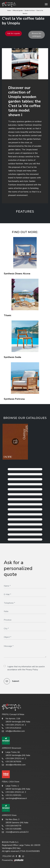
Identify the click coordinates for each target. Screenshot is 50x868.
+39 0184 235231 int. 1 (14, 725)
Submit (11, 681)
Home (9, 11)
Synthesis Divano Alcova (17, 274)
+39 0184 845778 (12, 826)
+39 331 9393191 (12, 795)
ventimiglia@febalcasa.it (14, 798)
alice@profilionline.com (14, 765)
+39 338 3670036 (12, 762)
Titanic (8, 315)
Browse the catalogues (37, 35)
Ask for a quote (14, 33)
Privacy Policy (32, 670)
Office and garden (18, 11)
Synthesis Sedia (12, 357)
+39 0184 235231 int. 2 (14, 759)
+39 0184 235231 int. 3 (14, 792)
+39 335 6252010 (12, 728)
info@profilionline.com (13, 731)
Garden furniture (30, 11)
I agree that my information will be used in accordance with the (26, 668)
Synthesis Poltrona (14, 399)
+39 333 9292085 (12, 829)
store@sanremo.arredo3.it (15, 832)
